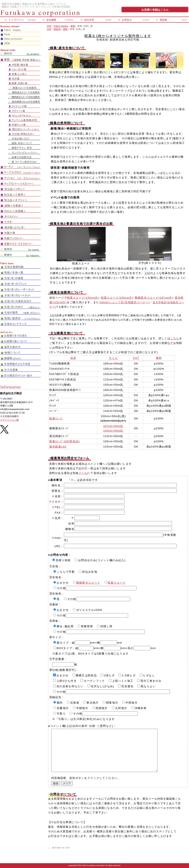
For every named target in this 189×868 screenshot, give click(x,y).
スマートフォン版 (9, 420)
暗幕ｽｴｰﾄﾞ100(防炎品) (65, 441)
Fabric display (61, 26)
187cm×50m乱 (113, 426)
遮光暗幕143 (58, 447)
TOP (49, 26)
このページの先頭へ (59, 848)
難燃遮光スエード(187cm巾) (154, 298)
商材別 (57, 29)
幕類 (73, 26)
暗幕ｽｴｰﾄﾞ (56, 418)
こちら (175, 338)
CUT (136, 358)
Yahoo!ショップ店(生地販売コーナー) (125, 302)
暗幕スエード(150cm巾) (83, 298)
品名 (73, 358)
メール (83, 473)
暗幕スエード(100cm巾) (117, 298)
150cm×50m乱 (113, 431)
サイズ (113, 358)
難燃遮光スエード (88, 583)
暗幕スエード (117, 583)
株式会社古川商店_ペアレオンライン (50, 13)
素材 (159, 358)
